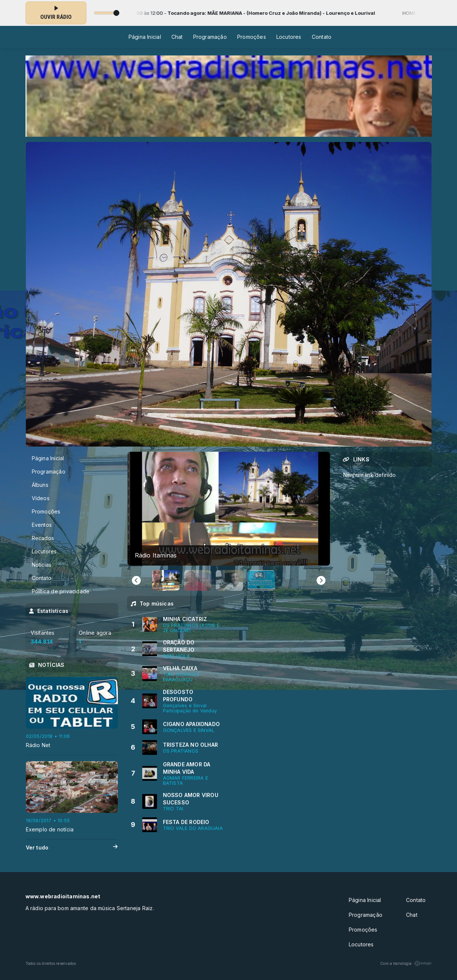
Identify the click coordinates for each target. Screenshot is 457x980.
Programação (210, 37)
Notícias (42, 565)
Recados (43, 538)
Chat (177, 37)
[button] (166, 580)
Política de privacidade (61, 591)
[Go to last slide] (136, 580)
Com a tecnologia (406, 963)
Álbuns (40, 485)
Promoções (252, 37)
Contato (322, 37)
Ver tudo (72, 848)
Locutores (289, 37)
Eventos (42, 525)
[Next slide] (321, 580)
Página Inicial (145, 37)
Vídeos (41, 498)
